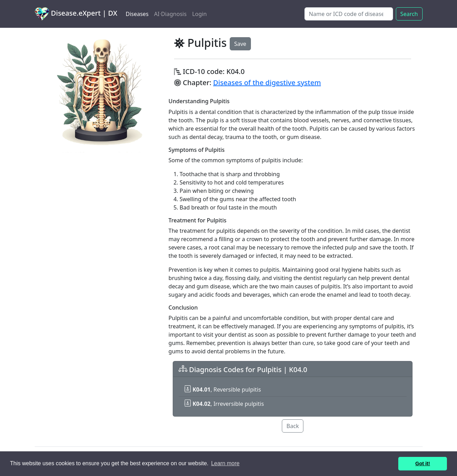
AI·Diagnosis (170, 14)
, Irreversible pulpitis (224, 404)
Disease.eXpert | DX (76, 14)
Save (240, 44)
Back (293, 426)
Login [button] (199, 14)
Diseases (137, 14)
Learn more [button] (225, 463)
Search (409, 14)
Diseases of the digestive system (267, 83)
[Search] (349, 14)
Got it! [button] (423, 463)
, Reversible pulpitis (223, 389)
